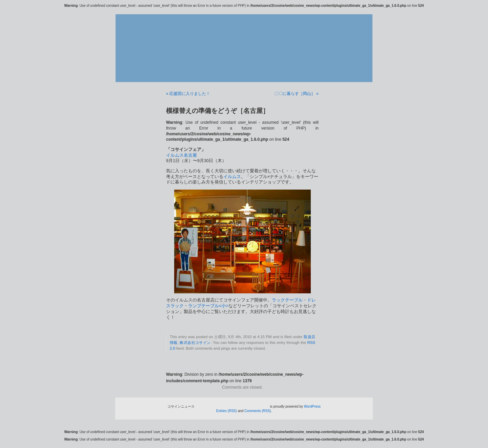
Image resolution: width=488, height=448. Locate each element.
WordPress (312, 406)
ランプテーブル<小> (208, 306)
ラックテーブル (287, 300)
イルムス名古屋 (181, 155)
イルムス (232, 177)
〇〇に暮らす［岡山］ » (297, 94)
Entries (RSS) (227, 411)
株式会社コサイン (195, 343)
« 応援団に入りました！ (188, 94)
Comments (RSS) (258, 411)
